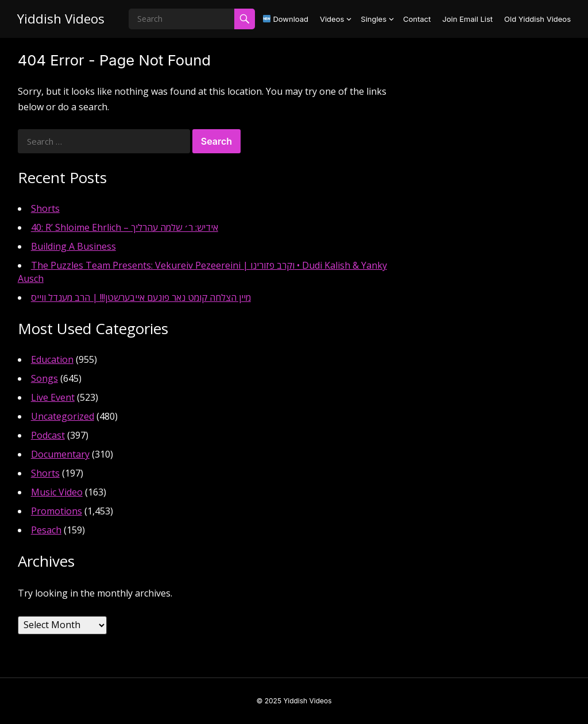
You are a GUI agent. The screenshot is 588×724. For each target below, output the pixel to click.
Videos (332, 19)
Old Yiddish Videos (537, 19)
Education (52, 359)
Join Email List (467, 19)
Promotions (57, 511)
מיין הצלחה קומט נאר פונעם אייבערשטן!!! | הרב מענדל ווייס (141, 297)
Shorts (45, 208)
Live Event (53, 397)
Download (286, 19)
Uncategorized (63, 416)
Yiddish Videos (61, 19)
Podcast (48, 435)
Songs (45, 378)
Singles (374, 19)
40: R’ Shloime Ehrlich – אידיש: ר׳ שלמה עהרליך (125, 227)
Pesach (46, 530)
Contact (417, 19)
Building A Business (73, 246)
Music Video (57, 492)
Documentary (60, 454)
